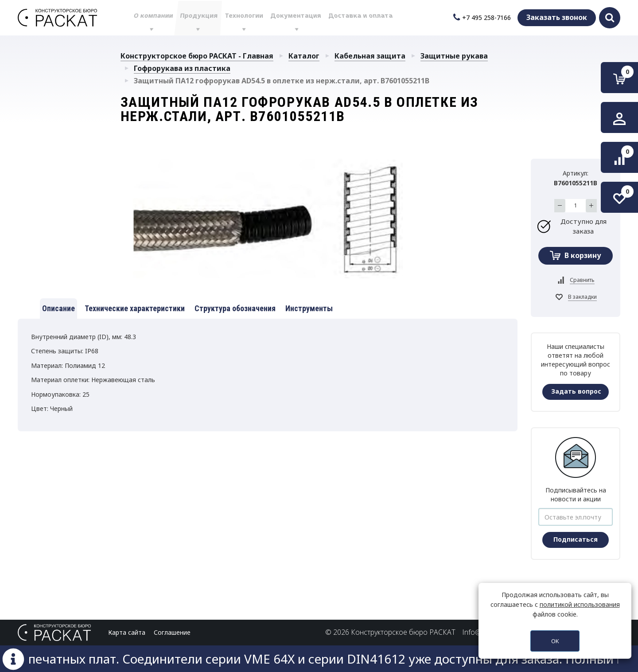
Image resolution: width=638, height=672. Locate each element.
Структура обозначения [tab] (235, 308)
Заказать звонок (557, 17)
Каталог (304, 56)
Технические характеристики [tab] (135, 308)
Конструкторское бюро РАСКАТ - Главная (197, 56)
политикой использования (580, 604)
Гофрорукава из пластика (182, 68)
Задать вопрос (576, 391)
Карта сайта (127, 632)
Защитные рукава (454, 56)
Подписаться (576, 539)
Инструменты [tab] (309, 308)
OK (555, 641)
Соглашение (172, 632)
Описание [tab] (58, 308)
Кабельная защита (370, 56)
